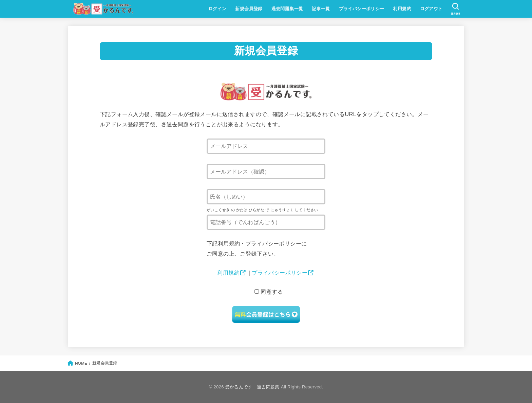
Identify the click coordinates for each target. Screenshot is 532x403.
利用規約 (402, 9)
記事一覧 (321, 9)
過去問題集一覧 (287, 9)
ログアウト (431, 9)
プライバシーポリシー (362, 9)
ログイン (217, 9)
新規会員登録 (249, 9)
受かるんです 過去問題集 (252, 387)
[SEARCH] (455, 9)
